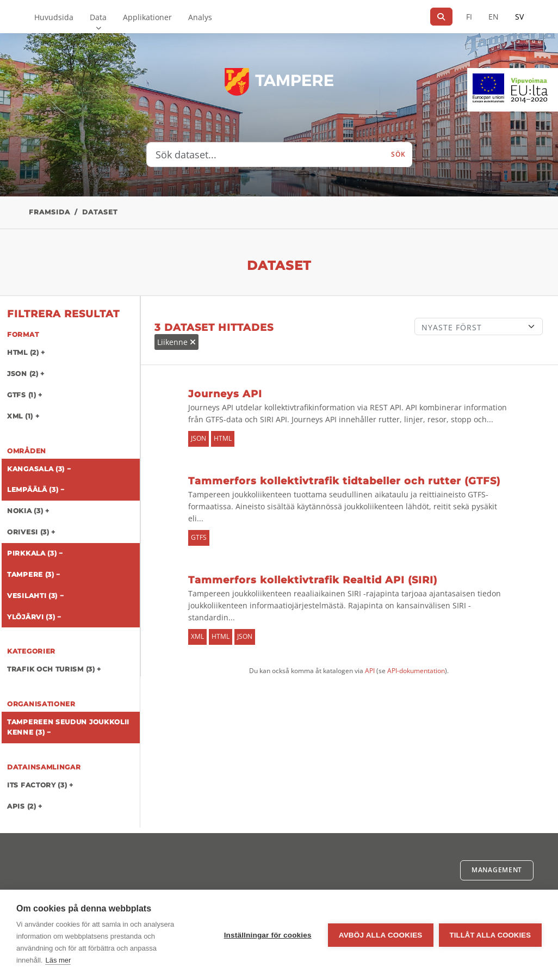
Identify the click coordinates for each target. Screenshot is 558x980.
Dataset (100, 212)
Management (497, 870)
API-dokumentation (416, 671)
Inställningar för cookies (268, 935)
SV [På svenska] (519, 17)
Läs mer (58, 960)
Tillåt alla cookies (490, 935)
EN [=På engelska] (494, 17)
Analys (200, 17)
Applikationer (147, 17)
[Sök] (441, 17)
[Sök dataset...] (266, 155)
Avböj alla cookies (381, 935)
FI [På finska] (469, 17)
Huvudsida (54, 17)
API (370, 671)
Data (98, 17)
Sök (398, 154)
